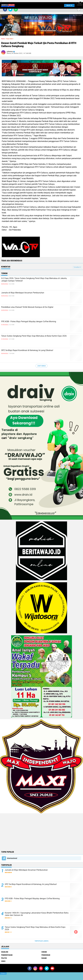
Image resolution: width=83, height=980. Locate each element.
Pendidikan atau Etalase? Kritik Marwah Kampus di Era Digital (27, 307)
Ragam (44, 958)
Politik (4, 958)
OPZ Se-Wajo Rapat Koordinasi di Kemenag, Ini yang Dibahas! (27, 350)
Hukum (44, 952)
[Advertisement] (41, 832)
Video (3, 961)
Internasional (12, 858)
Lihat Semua (41, 366)
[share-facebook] (5, 9)
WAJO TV (69, 5)
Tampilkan (77, 267)
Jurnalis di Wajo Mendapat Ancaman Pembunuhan (23, 293)
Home (3, 39)
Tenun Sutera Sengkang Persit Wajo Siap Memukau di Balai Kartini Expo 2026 (34, 336)
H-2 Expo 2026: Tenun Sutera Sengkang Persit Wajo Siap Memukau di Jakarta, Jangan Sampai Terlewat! (34, 280)
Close (3, 973)
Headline (5, 952)
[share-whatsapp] (16, 9)
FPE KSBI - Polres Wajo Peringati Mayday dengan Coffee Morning (29, 321)
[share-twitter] (10, 9)
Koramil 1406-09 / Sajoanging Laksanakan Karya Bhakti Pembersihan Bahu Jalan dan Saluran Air (37, 914)
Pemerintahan (7, 955)
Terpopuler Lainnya (41, 941)
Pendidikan (46, 955)
